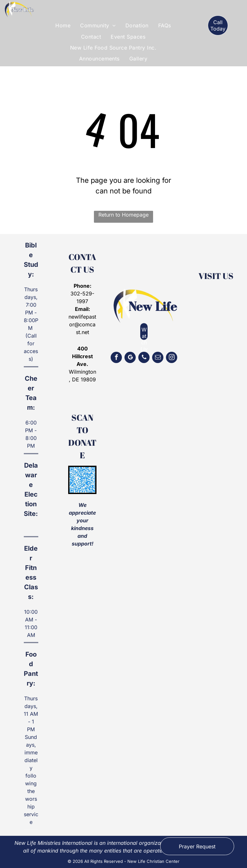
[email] (158, 358)
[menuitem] (63, 25)
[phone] (144, 358)
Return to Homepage (123, 215)
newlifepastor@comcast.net (82, 324)
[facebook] (116, 358)
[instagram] (172, 358)
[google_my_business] (130, 358)
